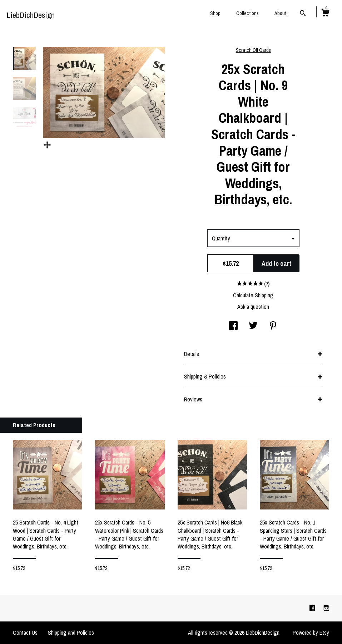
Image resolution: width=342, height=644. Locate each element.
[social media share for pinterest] (273, 326)
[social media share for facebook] (233, 326)
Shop (215, 13)
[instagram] (326, 608)
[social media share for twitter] (253, 326)
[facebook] (313, 608)
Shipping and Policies (71, 633)
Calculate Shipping (253, 295)
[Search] (303, 14)
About (280, 13)
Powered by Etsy (311, 633)
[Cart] (325, 14)
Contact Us (25, 633)
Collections (247, 13)
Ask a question (253, 307)
